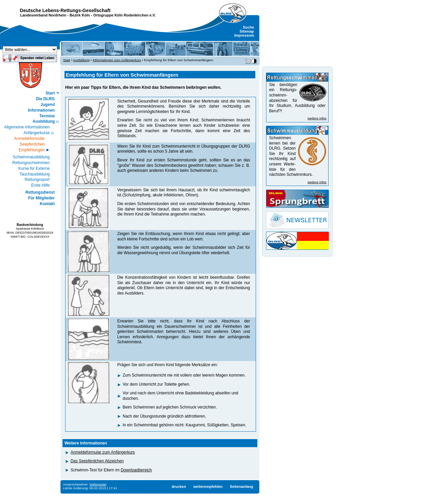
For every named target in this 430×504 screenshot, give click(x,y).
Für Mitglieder (41, 198)
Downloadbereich (136, 470)
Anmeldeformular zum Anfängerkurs (103, 452)
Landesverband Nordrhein (43, 15)
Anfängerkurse (37, 133)
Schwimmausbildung (31, 157)
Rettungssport (37, 180)
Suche (248, 27)
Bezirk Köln (80, 15)
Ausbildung (44, 121)
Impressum (244, 35)
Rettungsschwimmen (31, 163)
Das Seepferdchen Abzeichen (97, 461)
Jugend (48, 105)
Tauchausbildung (35, 174)
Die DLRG (45, 99)
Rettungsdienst (40, 192)
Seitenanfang (241, 487)
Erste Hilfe (40, 185)
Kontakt (47, 204)
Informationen (41, 110)
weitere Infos (317, 118)
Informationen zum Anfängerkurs (117, 60)
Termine (47, 116)
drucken (179, 487)
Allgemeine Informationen (27, 127)
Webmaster (98, 484)
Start (50, 93)
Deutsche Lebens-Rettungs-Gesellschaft (65, 10)
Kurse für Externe (34, 168)
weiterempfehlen (208, 487)
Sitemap (247, 31)
